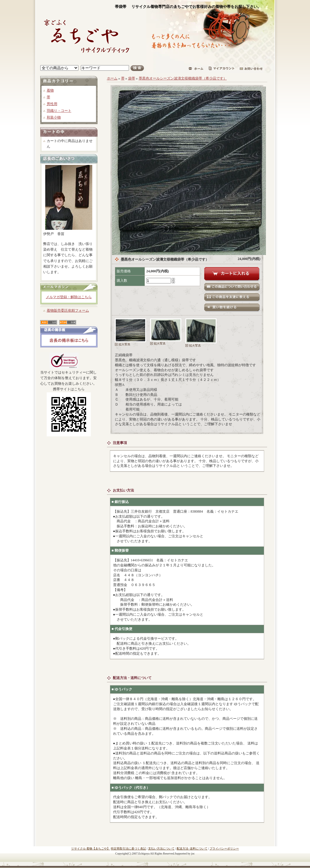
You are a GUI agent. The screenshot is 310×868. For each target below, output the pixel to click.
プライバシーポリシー (224, 848)
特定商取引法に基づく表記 (128, 848)
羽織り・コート (59, 111)
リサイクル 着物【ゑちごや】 (91, 848)
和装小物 (54, 117)
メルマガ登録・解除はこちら (69, 297)
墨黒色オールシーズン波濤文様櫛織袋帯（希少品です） (183, 78)
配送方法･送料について (192, 848)
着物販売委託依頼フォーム (68, 310)
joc (193, 853)
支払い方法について (161, 848)
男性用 (52, 104)
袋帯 (132, 78)
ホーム (112, 78)
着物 (50, 90)
